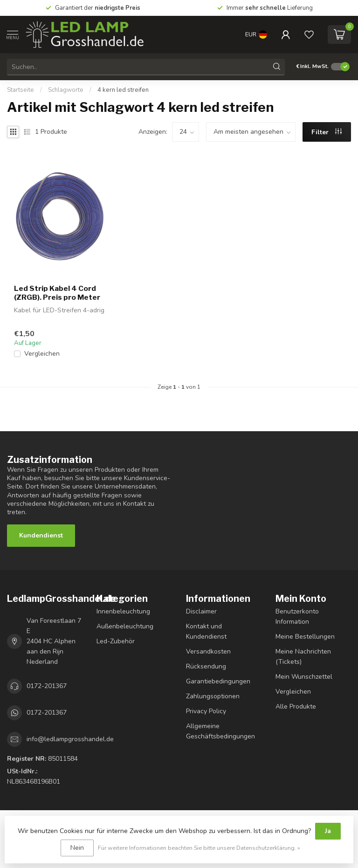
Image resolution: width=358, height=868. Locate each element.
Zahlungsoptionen (213, 696)
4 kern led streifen (123, 90)
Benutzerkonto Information (297, 617)
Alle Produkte (296, 706)
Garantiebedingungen (218, 681)
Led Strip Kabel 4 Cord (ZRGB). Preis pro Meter (57, 293)
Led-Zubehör (116, 641)
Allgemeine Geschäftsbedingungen (220, 731)
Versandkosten (208, 651)
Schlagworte (66, 90)
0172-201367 (47, 686)
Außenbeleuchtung (125, 626)
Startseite (21, 90)
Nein (77, 848)
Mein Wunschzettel (304, 677)
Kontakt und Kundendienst (206, 631)
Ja (328, 831)
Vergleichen (42, 354)
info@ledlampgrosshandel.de (70, 739)
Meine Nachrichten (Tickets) (303, 657)
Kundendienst (41, 535)
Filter (327, 132)
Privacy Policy (206, 711)
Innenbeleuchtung (123, 611)
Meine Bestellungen (305, 637)
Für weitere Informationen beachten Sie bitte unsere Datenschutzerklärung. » (199, 848)
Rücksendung (206, 666)
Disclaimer (201, 611)
